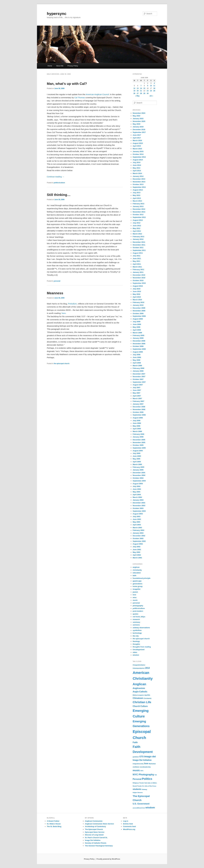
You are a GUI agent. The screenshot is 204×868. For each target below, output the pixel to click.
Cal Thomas (80, 98)
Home (50, 66)
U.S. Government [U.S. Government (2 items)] (141, 804)
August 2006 (138, 418)
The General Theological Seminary (99, 846)
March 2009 (137, 333)
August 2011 (138, 253)
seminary (136, 622)
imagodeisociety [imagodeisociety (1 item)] (138, 764)
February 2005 (138, 467)
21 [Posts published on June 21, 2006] (141, 91)
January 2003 (138, 533)
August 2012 (138, 220)
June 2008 (137, 357)
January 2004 (138, 500)
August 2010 (138, 286)
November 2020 (139, 121)
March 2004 (137, 497)
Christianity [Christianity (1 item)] (148, 698)
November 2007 (139, 377)
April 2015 (137, 146)
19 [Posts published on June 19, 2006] (134, 91)
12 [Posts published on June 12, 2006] (134, 88)
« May (137, 96)
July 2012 (137, 223)
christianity (137, 570)
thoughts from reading (142, 647)
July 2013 (137, 193)
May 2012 (136, 228)
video (135, 652)
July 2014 (137, 162)
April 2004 (137, 495)
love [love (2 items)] (146, 763)
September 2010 (139, 283)
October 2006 (138, 412)
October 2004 (138, 478)
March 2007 (137, 399)
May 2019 (136, 124)
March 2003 (137, 528)
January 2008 (138, 371)
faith (134, 575)
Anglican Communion (94, 821)
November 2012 (139, 212)
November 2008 (139, 344)
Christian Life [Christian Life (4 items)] (142, 702)
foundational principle (142, 578)
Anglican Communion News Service (99, 824)
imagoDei (137, 589)
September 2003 (139, 511)
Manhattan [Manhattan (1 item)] (152, 764)
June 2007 (137, 390)
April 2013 (137, 198)
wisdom (136, 655)
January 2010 (138, 305)
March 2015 (137, 149)
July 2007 (137, 387)
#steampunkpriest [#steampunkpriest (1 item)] (139, 668)
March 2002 (137, 558)
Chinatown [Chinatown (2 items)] (138, 698)
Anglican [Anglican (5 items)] (139, 684)
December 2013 (139, 179)
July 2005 (137, 453)
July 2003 (137, 516)
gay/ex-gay (137, 581)
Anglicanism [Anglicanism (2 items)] (139, 688)
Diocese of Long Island (94, 835)
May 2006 (136, 426)
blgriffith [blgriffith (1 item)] (147, 695)
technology (137, 633)
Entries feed (128, 824)
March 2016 (137, 141)
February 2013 (138, 204)
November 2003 (139, 506)
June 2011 (137, 258)
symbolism (137, 630)
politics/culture (59, 183)
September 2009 (139, 316)
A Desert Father (53, 821)
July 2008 (137, 355)
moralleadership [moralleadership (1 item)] (145, 767)
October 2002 (138, 538)
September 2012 (139, 217)
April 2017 (137, 138)
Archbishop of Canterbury (95, 826)
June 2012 (137, 226)
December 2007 (139, 374)
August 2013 (138, 190)
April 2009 (137, 330)
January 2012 (138, 239)
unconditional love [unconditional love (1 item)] (139, 808)
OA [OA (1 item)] (156, 775)
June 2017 (137, 135)
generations (138, 584)
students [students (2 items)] (137, 789)
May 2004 (136, 492)
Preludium (72, 304)
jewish (135, 592)
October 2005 (138, 445)
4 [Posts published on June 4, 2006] (154, 83)
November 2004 (139, 475)
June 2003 (137, 519)
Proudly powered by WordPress (108, 859)
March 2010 (137, 300)
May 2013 (136, 195)
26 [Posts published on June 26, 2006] (134, 93)
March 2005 (137, 464)
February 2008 (138, 368)
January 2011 (138, 272)
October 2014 (138, 154)
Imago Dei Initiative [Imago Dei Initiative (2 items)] (142, 760)
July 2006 (137, 420)
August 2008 (138, 352)
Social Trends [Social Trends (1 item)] (137, 786)
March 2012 (137, 234)
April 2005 (137, 462)
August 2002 (138, 544)
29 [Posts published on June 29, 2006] (144, 93)
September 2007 (139, 382)
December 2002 (139, 536)
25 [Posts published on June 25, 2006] (154, 91)
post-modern (138, 611)
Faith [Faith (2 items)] (135, 742)
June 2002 (137, 549)
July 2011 (137, 256)
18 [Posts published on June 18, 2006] (154, 88)
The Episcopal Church (94, 829)
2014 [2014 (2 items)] (147, 668)
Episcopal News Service (95, 832)
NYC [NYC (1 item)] (142, 771)
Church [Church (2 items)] (136, 706)
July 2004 (137, 486)
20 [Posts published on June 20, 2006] (138, 91)
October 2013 (138, 184)
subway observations (141, 628)
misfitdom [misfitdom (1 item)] (136, 767)
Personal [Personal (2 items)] (137, 779)
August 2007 (138, 385)
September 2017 (139, 132)
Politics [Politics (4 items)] (147, 779)
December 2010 (139, 275)
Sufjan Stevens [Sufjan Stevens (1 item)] (138, 793)
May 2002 (136, 552)
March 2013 (137, 201)
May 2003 (136, 522)
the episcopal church (62, 364)
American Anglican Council (97, 94)
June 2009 (137, 324)
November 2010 (139, 278)
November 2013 (139, 182)
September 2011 (139, 250)
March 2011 (137, 267)
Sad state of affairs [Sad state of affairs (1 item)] (151, 783)
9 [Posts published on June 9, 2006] (148, 86)
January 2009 (138, 338)
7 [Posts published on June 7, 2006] (141, 86)
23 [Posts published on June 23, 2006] (148, 91)
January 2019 (138, 127)
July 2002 (137, 547)
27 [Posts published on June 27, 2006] (138, 93)
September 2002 (139, 541)
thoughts (136, 644)
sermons (136, 625)
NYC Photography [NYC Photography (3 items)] (143, 775)
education (137, 573)
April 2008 (137, 363)
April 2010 (137, 297)
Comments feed (129, 826)
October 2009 (138, 313)
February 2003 (138, 530)
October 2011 (138, 248)
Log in (126, 821)
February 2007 (138, 401)
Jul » (151, 96)
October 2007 (138, 379)
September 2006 (139, 415)
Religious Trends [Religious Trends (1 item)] (138, 783)
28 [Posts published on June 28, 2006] (141, 93)
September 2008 (139, 349)
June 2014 (137, 165)
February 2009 (138, 335)
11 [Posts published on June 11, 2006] (154, 86)
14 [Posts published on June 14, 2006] (141, 88)
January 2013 (138, 206)
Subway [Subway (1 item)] (144, 789)
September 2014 (139, 157)
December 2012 (139, 209)
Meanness (55, 293)
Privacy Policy (73, 66)
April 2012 (137, 231)
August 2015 (138, 143)
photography (138, 606)
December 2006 (139, 407)
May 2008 (136, 360)
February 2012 (138, 237)
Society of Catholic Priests (96, 843)
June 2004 (137, 489)
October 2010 (138, 280)
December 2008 (139, 341)
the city (136, 636)
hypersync (57, 14)
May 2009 (136, 327)
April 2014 (137, 171)
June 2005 (137, 456)
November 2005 (139, 442)
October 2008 (138, 346)
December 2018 (139, 129)
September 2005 (139, 448)
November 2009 (139, 311)
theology (136, 641)
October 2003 (138, 508)
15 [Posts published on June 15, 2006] (144, 88)
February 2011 (138, 270)
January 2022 (138, 119)
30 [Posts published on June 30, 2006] (148, 93)
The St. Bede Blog (54, 826)
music (135, 600)
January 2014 (138, 176)
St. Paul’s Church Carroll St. (96, 838)
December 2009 (139, 308)
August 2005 (138, 451)
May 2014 (136, 168)
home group (138, 586)
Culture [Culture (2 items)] (144, 706)
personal (57, 281)
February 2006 (138, 434)
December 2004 (139, 473)
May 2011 (136, 261)
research (136, 619)
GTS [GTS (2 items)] (141, 757)
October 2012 (138, 215)
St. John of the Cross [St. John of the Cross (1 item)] (149, 786)
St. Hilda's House (54, 824)
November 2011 (139, 245)
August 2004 (138, 484)
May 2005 (136, 459)
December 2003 (139, 503)
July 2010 (137, 289)
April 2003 (137, 525)
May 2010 (136, 294)
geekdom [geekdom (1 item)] (136, 757)
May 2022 (136, 116)
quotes (136, 614)
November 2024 (139, 113)
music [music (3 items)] (136, 770)
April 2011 (137, 264)
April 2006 (137, 429)
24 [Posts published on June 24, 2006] (151, 91)
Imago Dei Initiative (93, 840)
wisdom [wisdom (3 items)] (150, 808)
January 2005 (138, 470)
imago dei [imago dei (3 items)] (150, 756)
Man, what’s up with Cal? (67, 84)
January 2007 (138, 404)
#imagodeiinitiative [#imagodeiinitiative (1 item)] (139, 665)
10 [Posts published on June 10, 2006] (151, 86)
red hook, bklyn (139, 617)
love (134, 595)
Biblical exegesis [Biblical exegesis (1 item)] (138, 695)
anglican (136, 567)
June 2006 (137, 423)
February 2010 (138, 302)
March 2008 (137, 366)
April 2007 (137, 396)
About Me (60, 66)
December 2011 (139, 242)
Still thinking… (59, 195)
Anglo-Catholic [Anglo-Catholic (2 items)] (140, 692)
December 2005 (139, 440)
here (64, 313)
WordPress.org (129, 829)
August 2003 (138, 514)
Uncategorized (139, 650)
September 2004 (139, 481)
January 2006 (138, 437)
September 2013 (139, 187)
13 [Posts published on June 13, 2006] (138, 88)
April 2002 (137, 555)
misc (135, 597)
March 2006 (137, 431)
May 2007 (136, 393)
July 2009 (137, 322)
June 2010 (137, 291)
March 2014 (137, 173)
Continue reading (55, 177)
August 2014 (138, 160)
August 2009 (138, 319)
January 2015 (138, 151)
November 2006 (139, 409)
